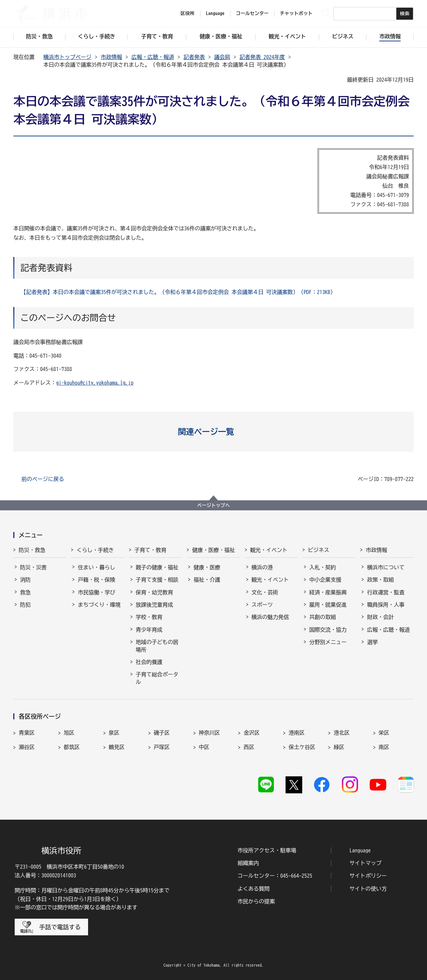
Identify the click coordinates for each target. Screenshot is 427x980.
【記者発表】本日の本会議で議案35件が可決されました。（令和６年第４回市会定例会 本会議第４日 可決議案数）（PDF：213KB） (178, 292)
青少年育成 (149, 630)
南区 (384, 747)
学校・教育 (149, 617)
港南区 (297, 733)
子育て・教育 (150, 550)
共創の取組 (323, 617)
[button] (214, 432)
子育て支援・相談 (157, 580)
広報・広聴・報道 (153, 57)
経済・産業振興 (328, 592)
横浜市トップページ (67, 57)
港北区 (342, 733)
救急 (25, 592)
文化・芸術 (265, 592)
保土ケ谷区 (302, 747)
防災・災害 (33, 567)
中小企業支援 (325, 580)
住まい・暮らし (96, 567)
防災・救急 (32, 550)
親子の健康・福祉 (157, 567)
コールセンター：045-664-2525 (275, 876)
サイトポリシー (368, 876)
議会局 (222, 57)
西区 (249, 747)
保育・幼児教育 (154, 592)
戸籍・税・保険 (96, 580)
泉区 (114, 733)
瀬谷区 (27, 747)
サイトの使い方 (368, 889)
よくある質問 (254, 889)
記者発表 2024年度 (262, 57)
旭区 (69, 733)
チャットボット (296, 13)
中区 (204, 747)
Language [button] (215, 13)
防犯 (25, 605)
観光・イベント (269, 550)
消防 (25, 580)
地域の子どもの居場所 (157, 646)
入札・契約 (323, 567)
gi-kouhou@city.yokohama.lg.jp (95, 383)
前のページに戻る (43, 479)
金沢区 (252, 733)
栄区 (384, 733)
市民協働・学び (96, 592)
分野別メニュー (328, 642)
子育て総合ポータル (157, 678)
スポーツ (262, 605)
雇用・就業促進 (328, 605)
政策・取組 (380, 580)
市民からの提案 (256, 901)
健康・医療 (207, 567)
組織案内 (248, 863)
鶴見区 (117, 747)
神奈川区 (209, 733)
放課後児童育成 (154, 605)
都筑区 (72, 747)
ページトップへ (213, 505)
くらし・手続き (95, 550)
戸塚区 (162, 747)
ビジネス (319, 550)
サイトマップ (366, 863)
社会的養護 (149, 662)
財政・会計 (380, 617)
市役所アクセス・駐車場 (267, 850)
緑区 (339, 747)
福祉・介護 (207, 580)
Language (360, 850)
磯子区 (162, 733)
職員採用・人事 (386, 605)
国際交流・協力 (328, 630)
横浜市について (386, 567)
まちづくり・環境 (99, 605)
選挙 (372, 642)
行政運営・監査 (386, 592)
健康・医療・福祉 (213, 550)
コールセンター (252, 13)
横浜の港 (262, 567)
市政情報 (111, 57)
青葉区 (27, 733)
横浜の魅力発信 (270, 617)
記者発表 (194, 57)
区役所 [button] (187, 13)
